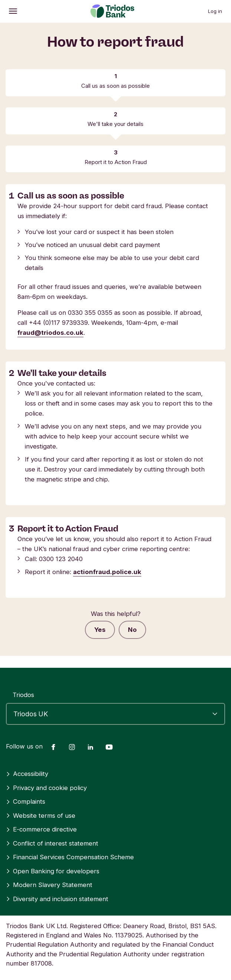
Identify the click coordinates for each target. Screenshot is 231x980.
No (132, 630)
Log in (215, 11)
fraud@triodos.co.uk (50, 333)
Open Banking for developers (53, 871)
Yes (100, 630)
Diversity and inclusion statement (57, 899)
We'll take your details (115, 124)
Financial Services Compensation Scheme (70, 857)
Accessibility (27, 774)
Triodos (23, 695)
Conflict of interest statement (52, 843)
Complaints (26, 801)
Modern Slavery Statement (49, 885)
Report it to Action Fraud (116, 162)
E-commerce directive (41, 829)
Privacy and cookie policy (46, 788)
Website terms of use (41, 816)
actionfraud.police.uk (107, 572)
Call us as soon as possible (115, 86)
